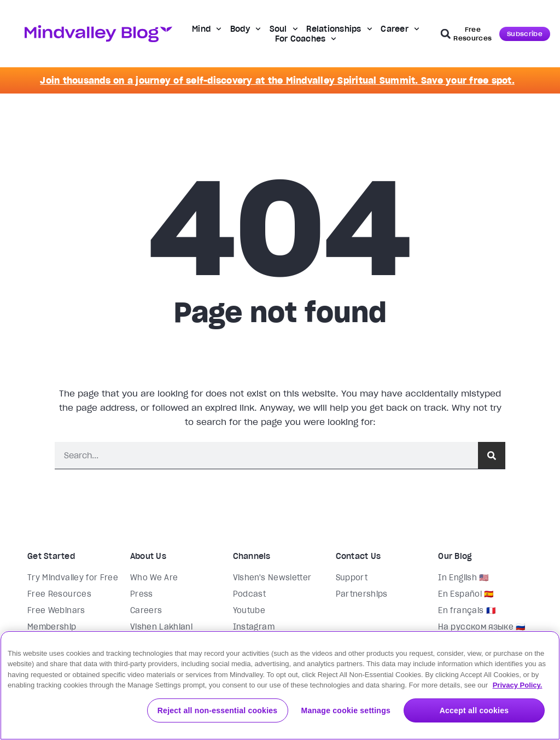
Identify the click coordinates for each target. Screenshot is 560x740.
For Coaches (306, 39)
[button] (446, 34)
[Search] (492, 455)
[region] (280, 685)
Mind (207, 29)
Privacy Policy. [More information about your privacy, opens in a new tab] (518, 685)
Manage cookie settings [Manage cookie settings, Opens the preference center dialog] (346, 710)
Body (246, 29)
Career (400, 29)
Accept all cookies (474, 710)
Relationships (339, 29)
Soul (284, 29)
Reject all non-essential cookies (218, 710)
